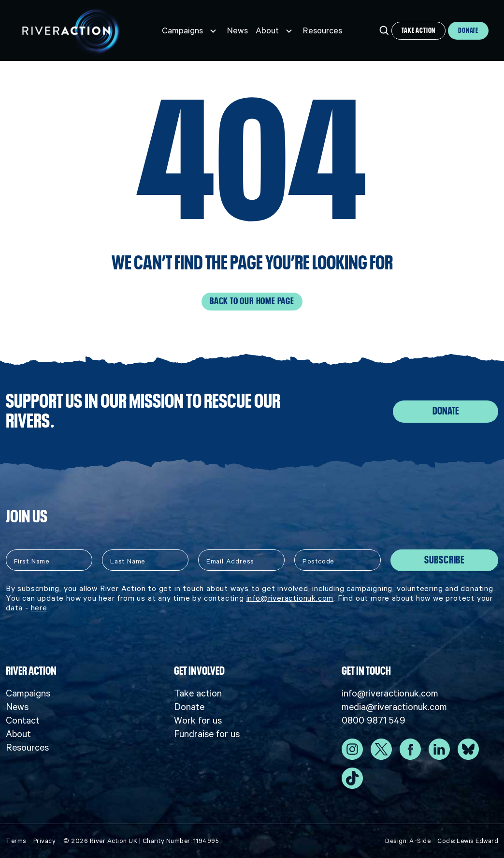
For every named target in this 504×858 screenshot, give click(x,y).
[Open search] (384, 30)
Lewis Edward (477, 841)
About (267, 30)
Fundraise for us (207, 734)
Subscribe (444, 560)
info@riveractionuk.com (290, 598)
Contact (23, 720)
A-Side (420, 841)
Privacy (45, 841)
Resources (323, 30)
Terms (16, 841)
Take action (418, 31)
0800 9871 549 (374, 720)
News (238, 30)
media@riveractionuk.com (394, 707)
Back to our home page (252, 301)
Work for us (198, 720)
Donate (468, 31)
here (39, 607)
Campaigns (182, 30)
